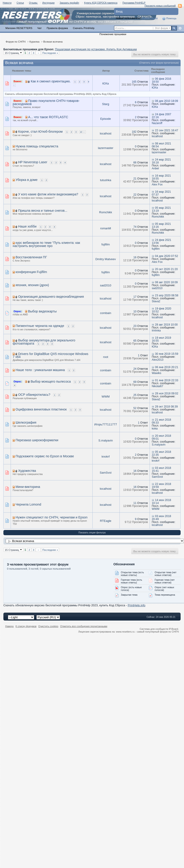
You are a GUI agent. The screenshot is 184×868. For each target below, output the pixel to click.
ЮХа (105, 83)
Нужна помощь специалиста (37, 146)
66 (135, 163)
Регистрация (150, 18)
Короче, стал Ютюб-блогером (40, 132)
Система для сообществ (154, 629)
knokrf (106, 457)
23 (135, 326)
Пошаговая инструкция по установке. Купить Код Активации (96, 49)
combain (106, 313)
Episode (106, 119)
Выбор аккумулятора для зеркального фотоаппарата (44, 342)
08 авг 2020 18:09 (166, 282)
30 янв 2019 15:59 (167, 354)
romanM (106, 228)
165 (134, 82)
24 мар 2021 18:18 (161, 161)
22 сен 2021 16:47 (167, 130)
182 (134, 132)
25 (135, 395)
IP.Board (173, 629)
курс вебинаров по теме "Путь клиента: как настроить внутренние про (46, 244)
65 (135, 341)
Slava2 (156, 301)
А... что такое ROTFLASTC (48, 117)
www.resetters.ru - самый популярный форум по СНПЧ (147, 632)
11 (135, 503)
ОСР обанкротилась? (34, 395)
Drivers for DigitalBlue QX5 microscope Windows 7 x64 (50, 355)
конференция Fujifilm (31, 272)
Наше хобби (27, 226)
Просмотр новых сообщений (160, 6)
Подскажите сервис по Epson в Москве (45, 456)
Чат (39, 28)
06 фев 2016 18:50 (161, 80)
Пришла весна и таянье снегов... (43, 211)
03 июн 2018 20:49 (161, 518)
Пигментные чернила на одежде (40, 326)
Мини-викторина (28, 487)
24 (135, 369)
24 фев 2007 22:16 (161, 116)
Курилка (34, 42)
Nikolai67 (157, 386)
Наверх (10, 626)
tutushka (106, 180)
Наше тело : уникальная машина (40, 370)
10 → (82, 132)
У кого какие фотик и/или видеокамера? (48, 194)
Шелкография (26, 422)
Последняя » (50, 53)
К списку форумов (26, 626)
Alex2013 (157, 360)
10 (135, 312)
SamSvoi (106, 473)
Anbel (155, 168)
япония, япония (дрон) (32, 285)
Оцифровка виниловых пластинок (41, 409)
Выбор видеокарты (42, 311)
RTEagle (105, 521)
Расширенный (180, 28)
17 (135, 297)
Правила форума (57, 28)
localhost (106, 133)
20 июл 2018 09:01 (161, 437)
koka (155, 429)
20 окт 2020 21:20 (166, 269)
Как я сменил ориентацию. (51, 81)
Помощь (169, 19)
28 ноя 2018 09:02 (167, 393)
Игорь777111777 (106, 424)
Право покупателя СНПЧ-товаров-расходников (46, 102)
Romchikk (106, 212)
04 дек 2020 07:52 (167, 256)
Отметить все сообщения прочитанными (84, 626)
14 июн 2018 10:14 (161, 502)
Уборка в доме (27, 180)
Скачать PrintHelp (84, 28)
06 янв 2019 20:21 (167, 367)
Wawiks (156, 373)
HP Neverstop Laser (33, 162)
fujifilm (106, 244)
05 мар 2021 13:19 (161, 209)
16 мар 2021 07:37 (161, 193)
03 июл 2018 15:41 (161, 469)
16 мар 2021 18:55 (161, 177)
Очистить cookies (48, 626)
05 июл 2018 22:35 (161, 453)
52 (135, 408)
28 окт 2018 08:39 (166, 407)
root (105, 357)
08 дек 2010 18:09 (167, 101)
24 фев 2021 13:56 (161, 241)
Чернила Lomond (28, 504)
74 (135, 227)
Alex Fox (157, 185)
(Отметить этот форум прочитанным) (159, 63)
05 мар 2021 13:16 (161, 225)
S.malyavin (106, 440)
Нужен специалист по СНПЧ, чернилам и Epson (52, 517)
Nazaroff (157, 123)
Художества (27, 471)
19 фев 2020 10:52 (161, 310)
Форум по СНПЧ (16, 42)
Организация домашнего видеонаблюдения (51, 297)
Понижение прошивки (113, 34)
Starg (106, 104)
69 (135, 382)
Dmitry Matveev (105, 259)
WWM (106, 397)
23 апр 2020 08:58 (167, 295)
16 (135, 257)
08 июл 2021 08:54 (161, 145)
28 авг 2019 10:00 (166, 325)
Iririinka (156, 331)
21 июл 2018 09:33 (161, 421)
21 (135, 179)
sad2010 (106, 285)
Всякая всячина (53, 42)
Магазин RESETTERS (19, 28)
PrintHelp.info (136, 605)
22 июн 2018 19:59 (161, 486)
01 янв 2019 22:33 (167, 380)
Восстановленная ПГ (31, 257)
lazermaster (106, 148)
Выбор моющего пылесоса (51, 381)
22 (135, 195)
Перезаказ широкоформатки (37, 440)
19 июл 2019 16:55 (161, 339)
